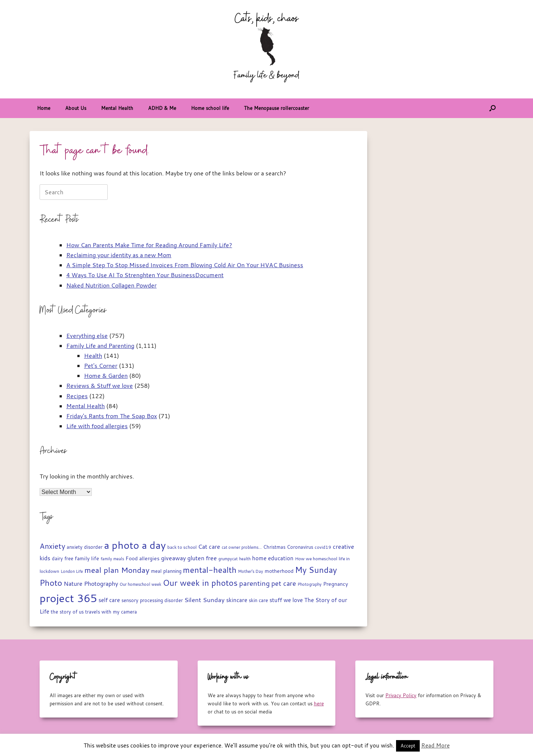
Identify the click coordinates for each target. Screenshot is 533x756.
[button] (492, 108)
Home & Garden (106, 376)
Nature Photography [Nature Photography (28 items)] (91, 584)
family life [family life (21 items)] (87, 558)
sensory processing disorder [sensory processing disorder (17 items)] (152, 600)
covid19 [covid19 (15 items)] (323, 547)
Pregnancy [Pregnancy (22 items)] (336, 584)
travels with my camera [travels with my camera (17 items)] (111, 612)
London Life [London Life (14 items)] (72, 571)
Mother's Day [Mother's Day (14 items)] (251, 571)
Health (93, 356)
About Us (76, 108)
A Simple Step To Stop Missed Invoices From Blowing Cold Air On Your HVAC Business (185, 265)
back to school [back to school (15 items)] (182, 547)
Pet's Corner (101, 366)
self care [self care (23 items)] (109, 600)
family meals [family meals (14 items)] (112, 559)
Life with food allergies (97, 426)
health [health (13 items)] (245, 559)
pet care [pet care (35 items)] (284, 583)
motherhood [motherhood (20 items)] (279, 571)
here (319, 703)
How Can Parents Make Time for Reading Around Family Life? (149, 245)
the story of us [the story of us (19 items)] (67, 612)
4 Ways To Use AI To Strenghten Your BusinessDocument (145, 275)
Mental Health (117, 108)
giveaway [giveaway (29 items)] (173, 558)
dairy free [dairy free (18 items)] (63, 559)
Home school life (210, 108)
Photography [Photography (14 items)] (310, 584)
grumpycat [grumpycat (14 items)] (228, 559)
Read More (435, 745)
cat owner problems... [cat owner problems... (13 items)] (242, 547)
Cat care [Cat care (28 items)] (209, 547)
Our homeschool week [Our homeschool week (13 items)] (140, 584)
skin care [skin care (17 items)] (258, 600)
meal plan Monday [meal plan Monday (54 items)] (117, 570)
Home (44, 108)
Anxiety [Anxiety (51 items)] (52, 546)
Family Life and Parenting (100, 346)
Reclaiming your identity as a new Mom (119, 255)
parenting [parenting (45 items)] (254, 583)
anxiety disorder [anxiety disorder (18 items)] (85, 547)
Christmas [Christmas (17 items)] (274, 547)
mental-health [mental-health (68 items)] (210, 570)
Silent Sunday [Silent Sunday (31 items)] (205, 600)
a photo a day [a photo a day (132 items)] (135, 545)
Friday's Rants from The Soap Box (112, 416)
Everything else (87, 336)
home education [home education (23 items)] (273, 558)
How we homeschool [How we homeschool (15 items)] (316, 559)
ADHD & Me (162, 108)
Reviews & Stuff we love (100, 386)
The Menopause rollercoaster (276, 108)
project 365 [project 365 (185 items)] (68, 598)
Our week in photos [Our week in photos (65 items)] (200, 583)
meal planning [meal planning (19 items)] (166, 571)
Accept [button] (408, 746)
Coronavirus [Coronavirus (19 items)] (300, 547)
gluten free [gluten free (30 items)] (202, 558)
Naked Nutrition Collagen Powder (111, 285)
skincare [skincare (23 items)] (237, 600)
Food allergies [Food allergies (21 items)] (143, 558)
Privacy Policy (401, 695)
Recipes (77, 396)
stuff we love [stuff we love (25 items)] (286, 600)
